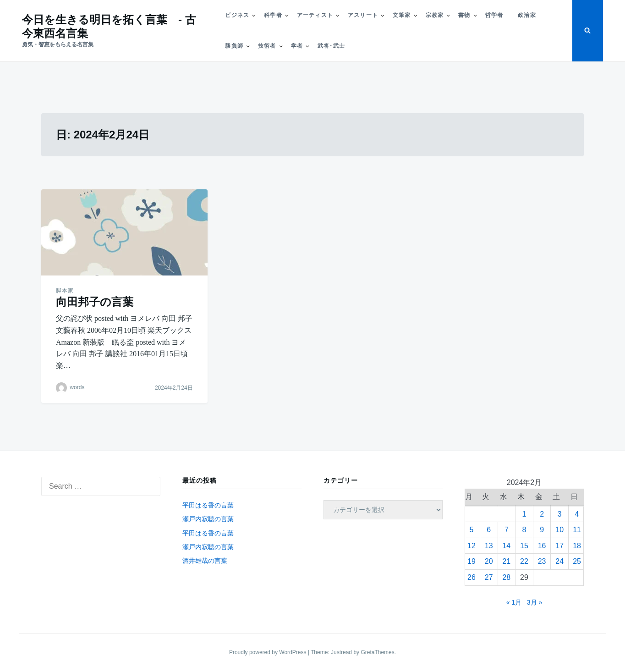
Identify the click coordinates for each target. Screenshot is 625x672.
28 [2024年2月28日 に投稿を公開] (506, 577)
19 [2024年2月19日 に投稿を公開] (471, 561)
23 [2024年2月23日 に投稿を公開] (542, 561)
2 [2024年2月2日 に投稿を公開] (542, 514)
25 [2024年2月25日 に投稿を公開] (577, 561)
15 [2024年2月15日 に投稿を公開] (524, 546)
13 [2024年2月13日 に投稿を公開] (489, 546)
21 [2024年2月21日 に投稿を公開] (506, 561)
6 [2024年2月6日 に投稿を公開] (489, 530)
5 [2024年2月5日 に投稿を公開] (471, 530)
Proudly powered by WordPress (269, 652)
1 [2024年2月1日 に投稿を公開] (524, 514)
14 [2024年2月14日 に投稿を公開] (506, 546)
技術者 (267, 46)
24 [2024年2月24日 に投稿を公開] (559, 561)
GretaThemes (377, 652)
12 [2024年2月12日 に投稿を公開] (471, 546)
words (77, 388)
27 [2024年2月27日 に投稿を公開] (489, 577)
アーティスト (315, 15)
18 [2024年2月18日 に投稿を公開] (577, 546)
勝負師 (234, 46)
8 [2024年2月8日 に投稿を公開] (524, 530)
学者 (297, 46)
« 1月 (514, 602)
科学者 (273, 15)
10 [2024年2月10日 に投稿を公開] (559, 530)
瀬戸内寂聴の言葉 (208, 519)
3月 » (535, 602)
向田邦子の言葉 (95, 302)
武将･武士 (331, 46)
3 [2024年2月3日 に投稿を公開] (560, 514)
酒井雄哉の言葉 (205, 561)
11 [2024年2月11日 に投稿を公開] (577, 530)
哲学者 (494, 15)
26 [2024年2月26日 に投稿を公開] (471, 577)
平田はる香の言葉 (208, 505)
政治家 (527, 15)
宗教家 (435, 15)
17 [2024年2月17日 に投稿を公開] (559, 546)
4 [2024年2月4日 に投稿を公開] (577, 514)
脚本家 (65, 291)
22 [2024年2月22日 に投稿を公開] (524, 561)
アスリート (363, 15)
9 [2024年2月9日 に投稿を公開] (542, 530)
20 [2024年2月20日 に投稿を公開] (489, 561)
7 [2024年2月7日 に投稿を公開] (507, 530)
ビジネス (237, 15)
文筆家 (402, 15)
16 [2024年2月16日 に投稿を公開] (542, 546)
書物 (464, 15)
